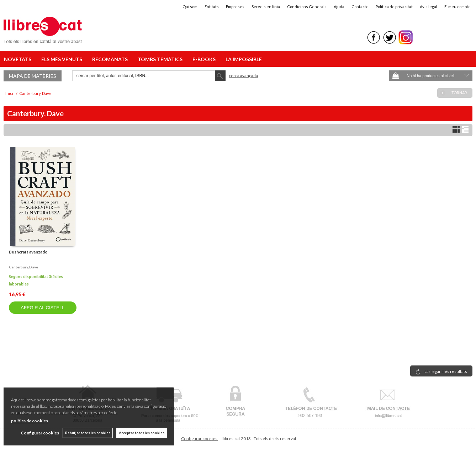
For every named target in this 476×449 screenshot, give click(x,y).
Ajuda (339, 7)
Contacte (360, 7)
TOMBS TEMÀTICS (161, 59)
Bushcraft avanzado (28, 252)
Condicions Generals (307, 7)
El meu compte (458, 7)
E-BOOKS (205, 59)
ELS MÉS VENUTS (63, 59)
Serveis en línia (266, 7)
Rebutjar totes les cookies (88, 433)
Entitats (212, 7)
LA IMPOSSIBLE (244, 59)
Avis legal (429, 7)
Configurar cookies (200, 439)
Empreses (235, 7)
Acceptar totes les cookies (142, 433)
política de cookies (30, 421)
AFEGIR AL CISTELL (43, 308)
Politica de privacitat (394, 7)
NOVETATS (19, 59)
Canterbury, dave (23, 267)
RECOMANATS (111, 59)
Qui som (190, 7)
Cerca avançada (243, 76)
